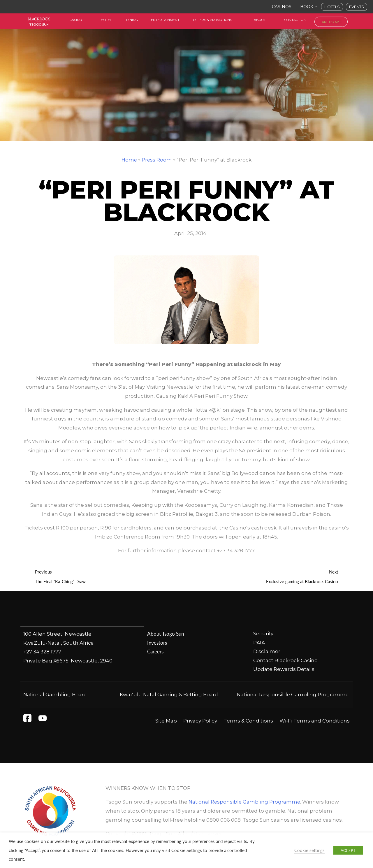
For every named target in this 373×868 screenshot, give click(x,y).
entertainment (165, 20)
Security (263, 634)
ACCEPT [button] (348, 850)
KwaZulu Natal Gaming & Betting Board (169, 695)
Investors (157, 643)
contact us (295, 20)
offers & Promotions (213, 20)
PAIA (259, 643)
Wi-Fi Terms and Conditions (315, 730)
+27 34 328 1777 (42, 652)
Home (129, 160)
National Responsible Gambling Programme (245, 811)
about (260, 20)
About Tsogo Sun (165, 634)
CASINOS (282, 7)
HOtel (106, 20)
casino (76, 20)
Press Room (157, 160)
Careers (155, 652)
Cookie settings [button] (309, 850)
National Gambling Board (56, 695)
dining (132, 20)
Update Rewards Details (284, 669)
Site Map (166, 730)
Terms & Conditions (248, 730)
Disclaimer (267, 652)
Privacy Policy (200, 730)
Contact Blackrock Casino (285, 661)
